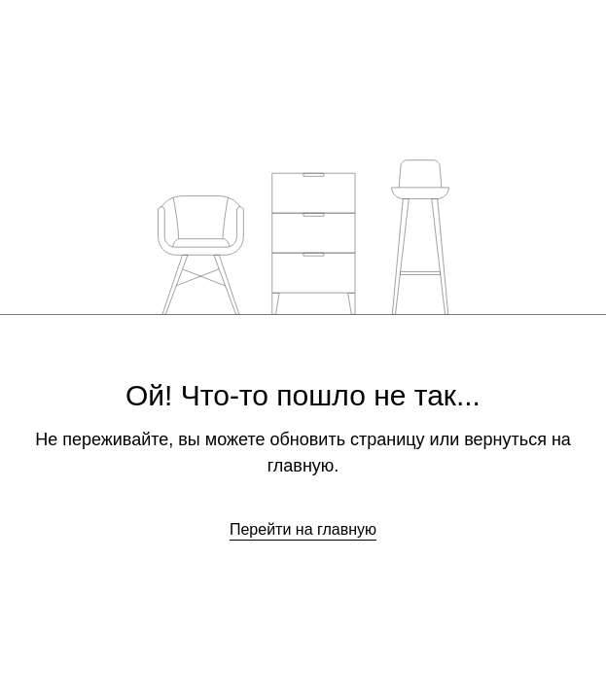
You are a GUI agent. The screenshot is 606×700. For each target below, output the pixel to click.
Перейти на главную (303, 529)
